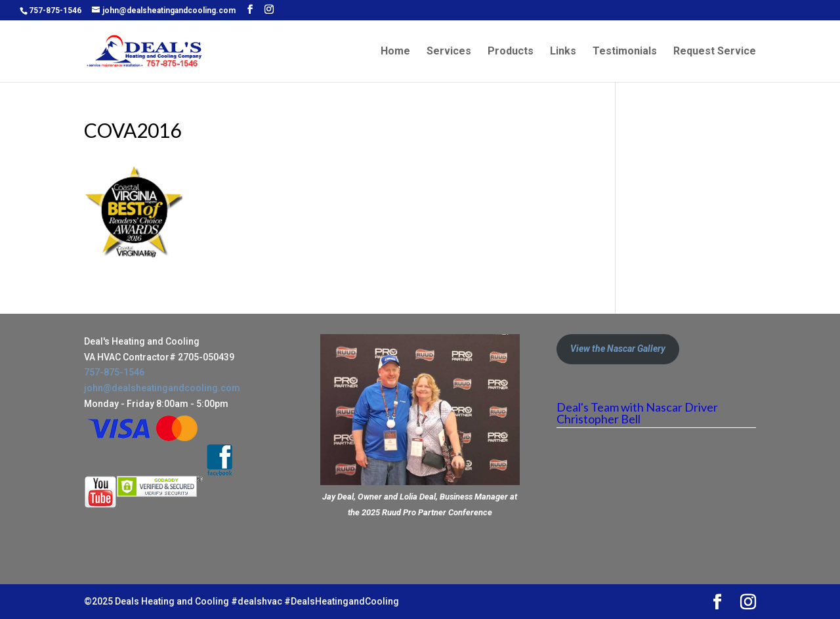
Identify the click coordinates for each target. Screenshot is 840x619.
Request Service (715, 52)
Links (563, 52)
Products (511, 52)
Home (395, 52)
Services (449, 52)
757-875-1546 (55, 11)
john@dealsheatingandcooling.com (162, 388)
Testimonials (625, 52)
